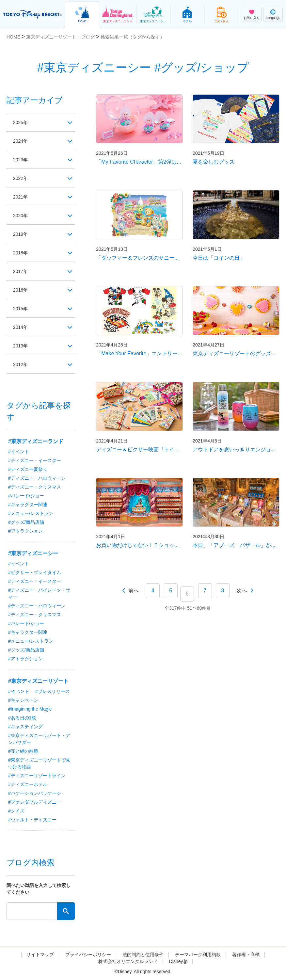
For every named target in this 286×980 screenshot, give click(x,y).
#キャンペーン (23, 700)
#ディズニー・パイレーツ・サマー (39, 594)
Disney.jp (178, 961)
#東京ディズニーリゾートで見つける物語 (39, 763)
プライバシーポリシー (88, 955)
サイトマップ (40, 955)
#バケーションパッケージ (35, 793)
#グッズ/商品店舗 (26, 522)
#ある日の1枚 (22, 718)
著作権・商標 (246, 955)
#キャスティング (25, 727)
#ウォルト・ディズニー (32, 820)
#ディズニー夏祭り (28, 469)
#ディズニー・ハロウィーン (37, 478)
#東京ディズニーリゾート (38, 681)
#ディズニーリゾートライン (37, 776)
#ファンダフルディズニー (35, 802)
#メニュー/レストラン (31, 513)
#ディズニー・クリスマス (35, 487)
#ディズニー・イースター (35, 460)
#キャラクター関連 (28, 505)
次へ (242, 591)
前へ (134, 591)
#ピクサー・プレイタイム (35, 572)
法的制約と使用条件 (143, 955)
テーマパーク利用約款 (198, 955)
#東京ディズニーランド (36, 441)
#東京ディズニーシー (33, 553)
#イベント (19, 452)
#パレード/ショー (26, 496)
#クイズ (16, 811)
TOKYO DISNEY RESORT (33, 14)
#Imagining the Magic (30, 709)
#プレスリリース (53, 691)
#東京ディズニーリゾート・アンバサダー (39, 739)
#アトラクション (25, 531)
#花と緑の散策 (23, 751)
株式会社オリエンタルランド (128, 961)
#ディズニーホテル (28, 784)
